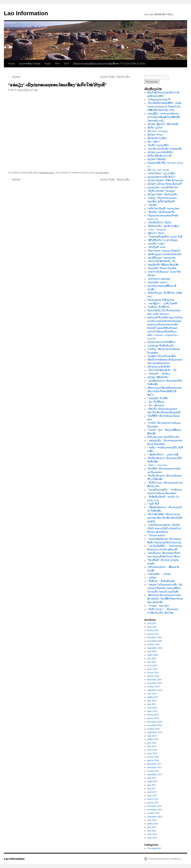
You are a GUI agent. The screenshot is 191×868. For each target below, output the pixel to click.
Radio (48, 64)
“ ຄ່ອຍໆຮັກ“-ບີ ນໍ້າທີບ (158, 398)
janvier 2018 (153, 760)
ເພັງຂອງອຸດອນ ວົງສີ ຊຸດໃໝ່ (161, 300)
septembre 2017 (155, 774)
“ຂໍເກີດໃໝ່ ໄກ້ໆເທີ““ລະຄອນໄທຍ (163, 209)
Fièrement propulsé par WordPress (164, 859)
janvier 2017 (153, 803)
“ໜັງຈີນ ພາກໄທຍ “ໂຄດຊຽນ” (162, 191)
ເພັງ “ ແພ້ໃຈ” (154, 142)
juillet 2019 (153, 697)
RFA (57, 64)
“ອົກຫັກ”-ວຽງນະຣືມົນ (158, 145)
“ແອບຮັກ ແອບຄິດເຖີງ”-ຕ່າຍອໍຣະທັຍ (165, 149)
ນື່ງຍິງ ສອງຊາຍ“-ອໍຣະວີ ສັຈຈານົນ (163, 437)
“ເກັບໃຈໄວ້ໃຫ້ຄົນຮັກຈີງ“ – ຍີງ (162, 370)
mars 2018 (152, 753)
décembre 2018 (155, 722)
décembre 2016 (155, 806)
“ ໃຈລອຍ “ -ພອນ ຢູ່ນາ (158, 606)
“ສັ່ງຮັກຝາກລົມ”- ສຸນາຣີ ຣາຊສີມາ (163, 226)
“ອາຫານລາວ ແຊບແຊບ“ (159, 279)
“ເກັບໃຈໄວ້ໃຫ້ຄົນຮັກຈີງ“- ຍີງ (161, 261)
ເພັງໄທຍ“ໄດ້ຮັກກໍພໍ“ (157, 159)
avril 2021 (152, 623)
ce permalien (102, 173)
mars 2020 (152, 669)
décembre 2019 (155, 680)
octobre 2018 (153, 729)
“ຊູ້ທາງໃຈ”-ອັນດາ (156, 233)
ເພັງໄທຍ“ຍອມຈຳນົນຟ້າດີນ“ (161, 152)
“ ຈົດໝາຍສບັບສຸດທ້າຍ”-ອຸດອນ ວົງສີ (165, 237)
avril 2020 (152, 665)
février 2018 (153, 757)
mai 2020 (152, 662)
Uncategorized (46, 173)
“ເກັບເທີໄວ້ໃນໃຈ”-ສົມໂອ (159, 223)
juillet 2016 (153, 824)
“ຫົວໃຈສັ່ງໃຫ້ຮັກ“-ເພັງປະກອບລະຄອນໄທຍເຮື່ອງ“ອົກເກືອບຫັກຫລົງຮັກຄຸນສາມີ (165, 518)
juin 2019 (152, 701)
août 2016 (152, 820)
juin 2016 (152, 827)
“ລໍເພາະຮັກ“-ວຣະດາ (157, 282)
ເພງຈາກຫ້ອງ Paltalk (30, 64)
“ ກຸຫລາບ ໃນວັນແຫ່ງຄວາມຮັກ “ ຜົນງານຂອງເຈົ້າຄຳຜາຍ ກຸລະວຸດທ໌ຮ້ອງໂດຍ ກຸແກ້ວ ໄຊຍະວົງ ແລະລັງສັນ (165, 588)
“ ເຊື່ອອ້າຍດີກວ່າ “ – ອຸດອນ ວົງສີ (163, 455)
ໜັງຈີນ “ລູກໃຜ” (155, 128)
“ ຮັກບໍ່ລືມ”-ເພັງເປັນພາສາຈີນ (161, 212)
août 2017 (152, 778)
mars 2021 (152, 627)
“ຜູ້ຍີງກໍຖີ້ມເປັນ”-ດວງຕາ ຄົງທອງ (163, 240)
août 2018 (152, 736)
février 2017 (153, 799)
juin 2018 (152, 743)
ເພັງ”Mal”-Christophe (158, 131)
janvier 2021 (153, 634)
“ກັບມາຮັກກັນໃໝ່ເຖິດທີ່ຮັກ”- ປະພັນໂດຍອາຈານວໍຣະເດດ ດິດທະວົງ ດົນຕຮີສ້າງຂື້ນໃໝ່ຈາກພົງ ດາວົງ (164, 107)
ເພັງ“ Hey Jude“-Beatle (158, 170)
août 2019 (152, 694)
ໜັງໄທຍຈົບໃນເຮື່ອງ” (157, 138)
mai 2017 (152, 789)
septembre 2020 (155, 648)
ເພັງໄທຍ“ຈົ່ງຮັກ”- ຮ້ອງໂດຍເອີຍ (116, 77)
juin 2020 (152, 658)
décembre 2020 (155, 637)
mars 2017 (152, 796)
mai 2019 (152, 704)
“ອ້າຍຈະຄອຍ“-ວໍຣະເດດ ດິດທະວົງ (164, 251)
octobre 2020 (153, 644)
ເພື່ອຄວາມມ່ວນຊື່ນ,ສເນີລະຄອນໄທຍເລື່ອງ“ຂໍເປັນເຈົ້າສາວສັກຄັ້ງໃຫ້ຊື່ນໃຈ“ (165, 391)
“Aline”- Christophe (157, 230)
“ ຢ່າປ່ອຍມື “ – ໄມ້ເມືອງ (159, 374)
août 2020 (152, 651)
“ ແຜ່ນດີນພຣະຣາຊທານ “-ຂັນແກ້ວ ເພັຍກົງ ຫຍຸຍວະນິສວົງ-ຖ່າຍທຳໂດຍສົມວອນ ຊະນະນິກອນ (164, 528)
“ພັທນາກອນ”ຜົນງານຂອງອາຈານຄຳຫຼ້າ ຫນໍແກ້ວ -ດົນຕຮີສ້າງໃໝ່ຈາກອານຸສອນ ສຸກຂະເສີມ (165, 599)
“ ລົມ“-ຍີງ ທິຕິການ (156, 402)
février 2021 (153, 630)
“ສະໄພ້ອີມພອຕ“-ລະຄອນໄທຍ (162, 258)
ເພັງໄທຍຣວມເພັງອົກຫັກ (159, 367)
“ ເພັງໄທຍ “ (15, 77)
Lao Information (26, 13)
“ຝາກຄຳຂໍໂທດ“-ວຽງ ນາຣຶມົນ (161, 173)
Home (12, 64)
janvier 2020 (153, 676)
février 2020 (153, 673)
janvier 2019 (153, 718)
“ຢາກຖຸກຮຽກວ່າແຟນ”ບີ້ (159, 100)
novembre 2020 (155, 641)
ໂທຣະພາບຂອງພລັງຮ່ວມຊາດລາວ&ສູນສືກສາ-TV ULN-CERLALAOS (109, 64)
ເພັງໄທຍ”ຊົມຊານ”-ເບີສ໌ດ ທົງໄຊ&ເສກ (165, 180)
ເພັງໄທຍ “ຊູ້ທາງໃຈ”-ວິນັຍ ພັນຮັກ (163, 124)
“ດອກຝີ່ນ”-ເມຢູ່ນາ (156, 244)
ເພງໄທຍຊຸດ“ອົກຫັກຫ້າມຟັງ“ (161, 346)
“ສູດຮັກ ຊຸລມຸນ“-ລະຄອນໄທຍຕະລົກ (164, 254)
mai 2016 (152, 831)
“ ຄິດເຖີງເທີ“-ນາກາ (157, 247)
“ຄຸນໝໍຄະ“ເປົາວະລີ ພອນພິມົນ (162, 356)
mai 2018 (152, 746)
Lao (36, 90)
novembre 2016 (155, 810)
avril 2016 (152, 834)
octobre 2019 (153, 687)
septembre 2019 (155, 690)
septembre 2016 (155, 817)
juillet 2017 (153, 781)
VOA (67, 64)
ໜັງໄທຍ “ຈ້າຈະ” (156, 135)
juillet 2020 (153, 655)
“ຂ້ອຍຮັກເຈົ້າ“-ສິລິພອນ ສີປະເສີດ (163, 265)
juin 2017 (152, 785)
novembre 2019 (155, 683)
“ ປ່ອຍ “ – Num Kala (157, 465)
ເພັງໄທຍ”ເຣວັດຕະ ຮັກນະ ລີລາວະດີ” (165, 184)
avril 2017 (152, 792)
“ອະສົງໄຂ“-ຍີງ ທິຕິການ (158, 307)
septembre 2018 (155, 732)
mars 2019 (152, 711)
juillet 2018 (153, 739)
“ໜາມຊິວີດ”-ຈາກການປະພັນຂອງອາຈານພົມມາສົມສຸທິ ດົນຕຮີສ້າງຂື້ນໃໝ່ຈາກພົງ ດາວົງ (164, 117)
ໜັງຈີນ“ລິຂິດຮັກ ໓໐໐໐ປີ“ (160, 156)
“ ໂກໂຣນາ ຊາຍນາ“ (157, 535)
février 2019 (153, 715)
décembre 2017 (155, 764)
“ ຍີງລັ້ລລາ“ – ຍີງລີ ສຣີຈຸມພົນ (161, 581)
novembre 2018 (155, 725)
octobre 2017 (153, 771)
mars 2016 (152, 838)
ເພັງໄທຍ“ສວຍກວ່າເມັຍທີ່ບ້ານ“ (162, 342)
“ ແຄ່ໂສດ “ (153, 578)
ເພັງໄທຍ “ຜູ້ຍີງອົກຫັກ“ (158, 377)
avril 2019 (152, 708)
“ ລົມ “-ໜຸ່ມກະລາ (156, 405)
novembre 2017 (155, 767)
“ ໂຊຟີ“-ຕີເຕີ (153, 504)
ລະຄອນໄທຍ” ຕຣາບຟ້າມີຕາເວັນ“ (163, 187)
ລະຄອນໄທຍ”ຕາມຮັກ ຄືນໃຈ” (161, 177)
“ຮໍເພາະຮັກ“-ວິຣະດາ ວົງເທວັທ (162, 268)
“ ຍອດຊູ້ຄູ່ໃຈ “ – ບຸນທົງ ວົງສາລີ (162, 303)
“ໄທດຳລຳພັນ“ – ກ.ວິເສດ (159, 574)
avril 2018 (152, 750)
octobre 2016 (153, 813)
